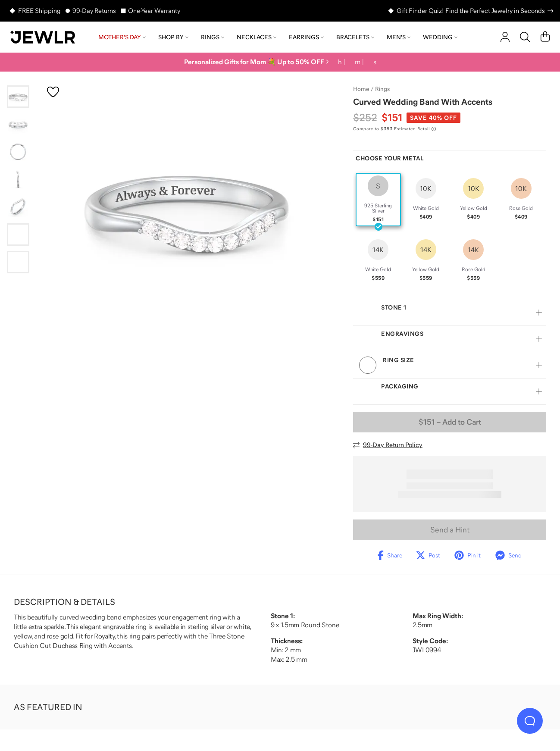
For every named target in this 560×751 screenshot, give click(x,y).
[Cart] (545, 37)
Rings (213, 37)
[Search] (525, 37)
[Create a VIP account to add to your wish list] (53, 92)
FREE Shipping (39, 11)
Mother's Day (122, 37)
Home (361, 89)
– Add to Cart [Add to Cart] (450, 422)
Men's (399, 37)
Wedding (440, 37)
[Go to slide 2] (18, 124)
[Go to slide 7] (18, 262)
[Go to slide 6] (18, 235)
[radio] (378, 200)
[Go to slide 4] (18, 179)
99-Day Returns (94, 11)
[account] (505, 37)
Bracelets (355, 37)
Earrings (306, 37)
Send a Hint (450, 530)
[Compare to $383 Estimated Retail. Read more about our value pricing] (394, 129)
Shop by (173, 37)
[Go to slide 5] (18, 207)
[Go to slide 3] (18, 152)
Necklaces (257, 37)
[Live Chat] (530, 721)
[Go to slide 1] (18, 97)
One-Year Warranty (154, 11)
